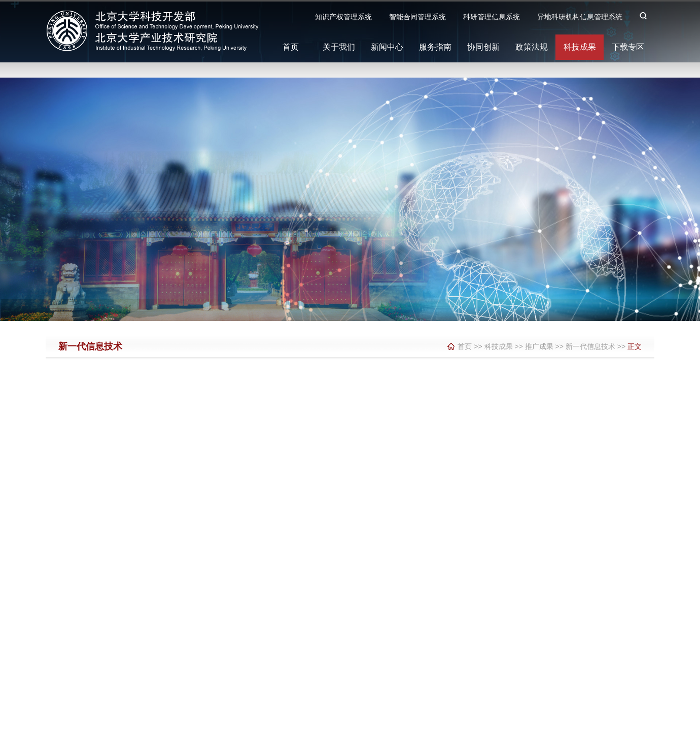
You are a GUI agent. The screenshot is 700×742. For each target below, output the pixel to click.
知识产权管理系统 (343, 17)
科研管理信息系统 (492, 17)
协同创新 (483, 47)
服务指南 (435, 47)
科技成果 (580, 47)
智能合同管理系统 (417, 17)
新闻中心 (387, 47)
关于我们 (339, 47)
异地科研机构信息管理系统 (580, 17)
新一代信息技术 (590, 346)
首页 (291, 47)
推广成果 (539, 346)
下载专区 (628, 47)
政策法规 (532, 47)
